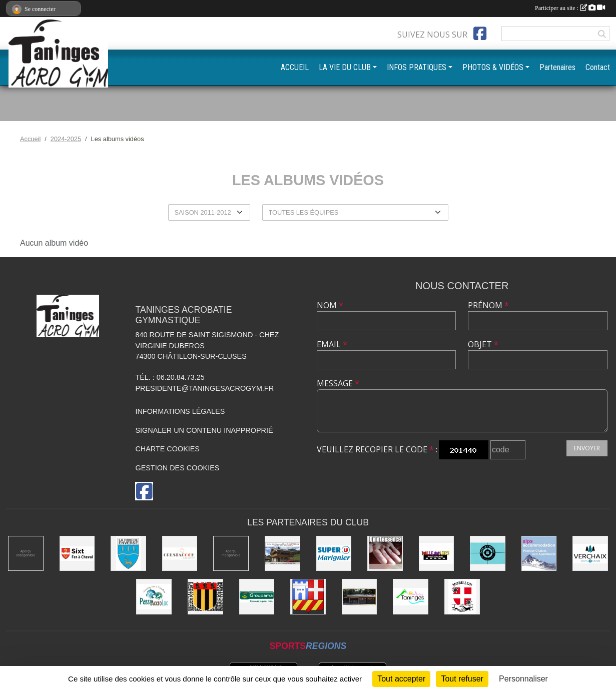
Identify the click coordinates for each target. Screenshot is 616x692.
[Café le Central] (488, 554)
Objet (483, 344)
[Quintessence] (385, 554)
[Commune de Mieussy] (205, 597)
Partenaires (557, 67)
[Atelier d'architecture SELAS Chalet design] (282, 554)
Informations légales (180, 411)
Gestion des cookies (177, 468)
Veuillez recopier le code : (377, 449)
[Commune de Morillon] (462, 597)
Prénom (488, 305)
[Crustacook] (180, 554)
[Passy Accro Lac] (154, 597)
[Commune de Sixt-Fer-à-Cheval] (77, 554)
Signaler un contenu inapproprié (204, 430)
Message (338, 383)
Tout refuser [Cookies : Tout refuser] (462, 679)
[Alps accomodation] (539, 554)
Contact (598, 67)
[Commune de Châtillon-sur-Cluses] (308, 597)
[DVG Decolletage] (26, 554)
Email (332, 344)
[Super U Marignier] (334, 554)
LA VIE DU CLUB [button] (345, 67)
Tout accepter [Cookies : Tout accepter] (401, 679)
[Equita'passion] (360, 597)
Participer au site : (570, 8)
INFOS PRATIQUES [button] (417, 67)
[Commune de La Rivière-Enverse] (128, 554)
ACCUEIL (295, 67)
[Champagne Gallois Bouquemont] (231, 554)
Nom (330, 305)
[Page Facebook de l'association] (480, 34)
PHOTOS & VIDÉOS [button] (493, 67)
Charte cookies (167, 449)
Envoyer (587, 448)
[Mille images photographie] (437, 554)
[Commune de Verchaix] (590, 554)
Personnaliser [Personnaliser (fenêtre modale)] (523, 679)
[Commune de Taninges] (411, 597)
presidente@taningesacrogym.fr (204, 388)
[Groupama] (257, 597)
